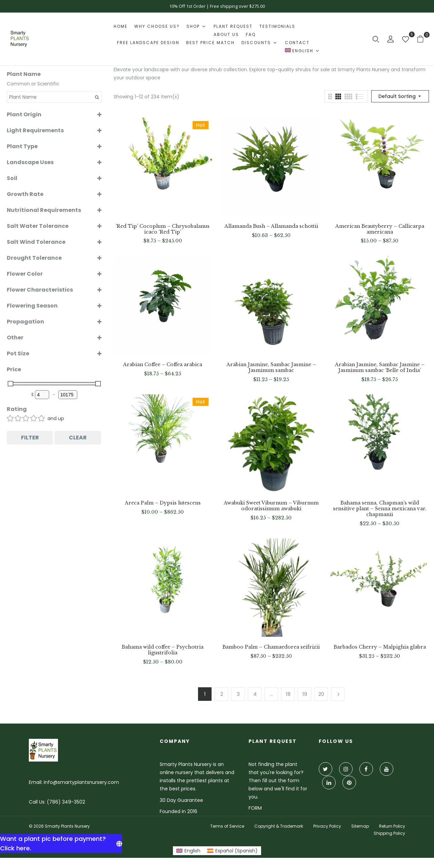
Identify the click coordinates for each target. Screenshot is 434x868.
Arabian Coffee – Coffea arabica (163, 365)
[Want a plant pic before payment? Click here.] (61, 844)
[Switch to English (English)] (188, 851)
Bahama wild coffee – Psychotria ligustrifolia (163, 650)
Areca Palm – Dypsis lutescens (163, 503)
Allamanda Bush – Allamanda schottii (271, 226)
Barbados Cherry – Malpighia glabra (380, 647)
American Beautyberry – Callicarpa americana (380, 229)
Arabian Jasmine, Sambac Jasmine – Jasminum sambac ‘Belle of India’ (380, 368)
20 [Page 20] (321, 694)
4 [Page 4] (255, 694)
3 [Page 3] (238, 694)
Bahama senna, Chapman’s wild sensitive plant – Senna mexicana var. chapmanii (380, 509)
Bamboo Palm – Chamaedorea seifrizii (271, 647)
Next (338, 694)
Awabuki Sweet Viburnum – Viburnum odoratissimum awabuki (271, 506)
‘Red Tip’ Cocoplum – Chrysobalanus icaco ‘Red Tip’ (163, 229)
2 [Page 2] (222, 694)
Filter (30, 438)
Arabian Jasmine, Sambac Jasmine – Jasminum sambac (271, 368)
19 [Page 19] (305, 694)
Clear (78, 438)
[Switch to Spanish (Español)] (232, 851)
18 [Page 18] (288, 694)
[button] (423, 39)
